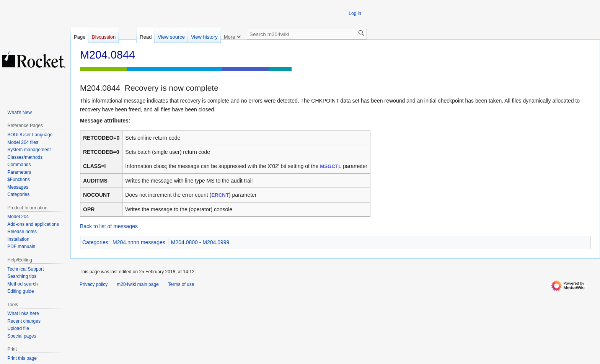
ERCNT (220, 195)
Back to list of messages (109, 226)
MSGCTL (331, 166)
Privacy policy (94, 284)
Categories (95, 242)
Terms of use (181, 284)
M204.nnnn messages (139, 242)
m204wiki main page (138, 284)
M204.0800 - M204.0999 (200, 242)
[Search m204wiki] (307, 34)
